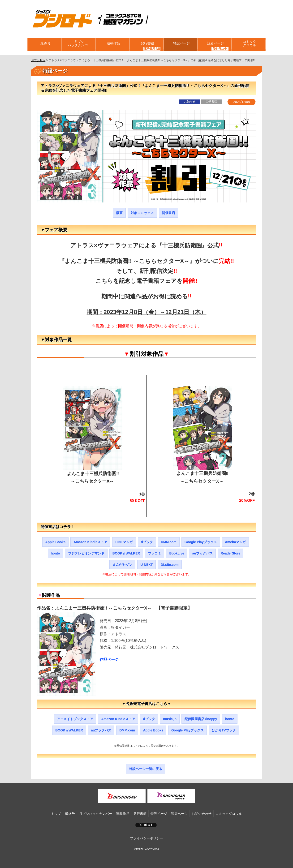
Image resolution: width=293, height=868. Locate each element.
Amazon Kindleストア (90, 542)
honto (55, 553)
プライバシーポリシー (146, 838)
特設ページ (181, 44)
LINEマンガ (124, 542)
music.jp (170, 719)
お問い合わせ (202, 814)
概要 (119, 213)
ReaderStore (231, 553)
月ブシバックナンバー (78, 44)
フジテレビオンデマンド (86, 553)
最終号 (44, 44)
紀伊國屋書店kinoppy (201, 719)
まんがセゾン (122, 565)
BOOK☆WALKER (126, 553)
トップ (56, 814)
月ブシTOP (38, 60)
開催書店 (168, 213)
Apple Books (56, 542)
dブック (147, 542)
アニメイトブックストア (75, 719)
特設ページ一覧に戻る (146, 769)
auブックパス (202, 553)
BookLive (177, 553)
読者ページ (215, 44)
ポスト (146, 825)
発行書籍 (146, 44)
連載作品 (112, 44)
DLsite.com (170, 565)
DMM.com (169, 542)
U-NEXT (146, 565)
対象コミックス (142, 213)
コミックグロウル (249, 44)
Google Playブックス (201, 542)
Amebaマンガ (235, 542)
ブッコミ (155, 553)
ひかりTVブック (224, 730)
